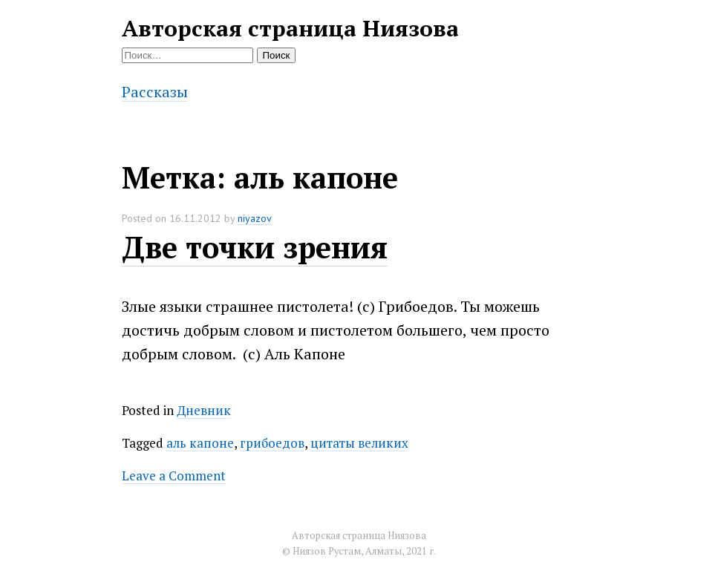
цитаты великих (359, 443)
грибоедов (272, 443)
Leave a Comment (174, 476)
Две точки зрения (255, 247)
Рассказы (155, 92)
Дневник (204, 410)
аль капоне (200, 443)
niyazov (255, 218)
